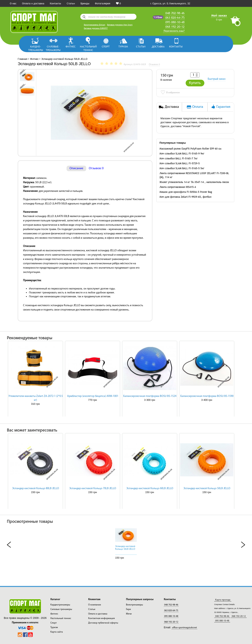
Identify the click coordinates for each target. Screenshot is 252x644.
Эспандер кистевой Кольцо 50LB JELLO (207, 488)
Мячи (129, 614)
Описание (76, 168)
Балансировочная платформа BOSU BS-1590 (207, 396)
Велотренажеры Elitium (94, 25)
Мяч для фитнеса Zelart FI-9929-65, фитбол (185, 197)
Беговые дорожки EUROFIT (96, 28)
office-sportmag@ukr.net (184, 628)
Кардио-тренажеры (36, 48)
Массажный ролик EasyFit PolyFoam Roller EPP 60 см (190, 149)
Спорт (106, 46)
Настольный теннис (88, 48)
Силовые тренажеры (61, 609)
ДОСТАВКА (158, 46)
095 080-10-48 (175, 22)
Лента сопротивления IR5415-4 (178, 187)
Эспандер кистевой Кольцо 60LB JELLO (150, 488)
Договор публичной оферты (103, 623)
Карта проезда (223, 600)
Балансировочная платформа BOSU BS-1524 (150, 396)
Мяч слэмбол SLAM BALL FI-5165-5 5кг (182, 168)
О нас (13, 3)
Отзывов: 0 (96, 168)
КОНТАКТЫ (176, 46)
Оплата (195, 107)
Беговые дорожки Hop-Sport (120, 25)
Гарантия (220, 107)
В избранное (170, 93)
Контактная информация (101, 618)
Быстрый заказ (217, 79)
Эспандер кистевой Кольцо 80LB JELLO (36, 488)
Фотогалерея (103, 3)
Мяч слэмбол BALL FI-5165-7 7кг (179, 158)
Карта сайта (57, 632)
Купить (195, 83)
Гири (128, 609)
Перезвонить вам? (174, 31)
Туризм (123, 46)
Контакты (55, 3)
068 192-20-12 (175, 27)
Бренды (85, 3)
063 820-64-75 (175, 18)
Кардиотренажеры (60, 605)
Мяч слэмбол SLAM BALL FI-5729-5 (180, 163)
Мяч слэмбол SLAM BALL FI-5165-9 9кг (182, 153)
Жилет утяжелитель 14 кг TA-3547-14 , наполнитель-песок (194, 182)
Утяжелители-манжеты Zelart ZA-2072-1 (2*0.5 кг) (36, 398)
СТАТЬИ (141, 46)
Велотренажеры (134, 605)
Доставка (169, 107)
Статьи (71, 3)
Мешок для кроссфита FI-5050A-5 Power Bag (186, 192)
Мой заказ (219, 15)
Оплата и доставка (33, 3)
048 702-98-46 (175, 13)
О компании (95, 605)
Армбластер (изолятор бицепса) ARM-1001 (93, 396)
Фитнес (71, 46)
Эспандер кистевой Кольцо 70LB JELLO (93, 488)
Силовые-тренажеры (53, 48)
